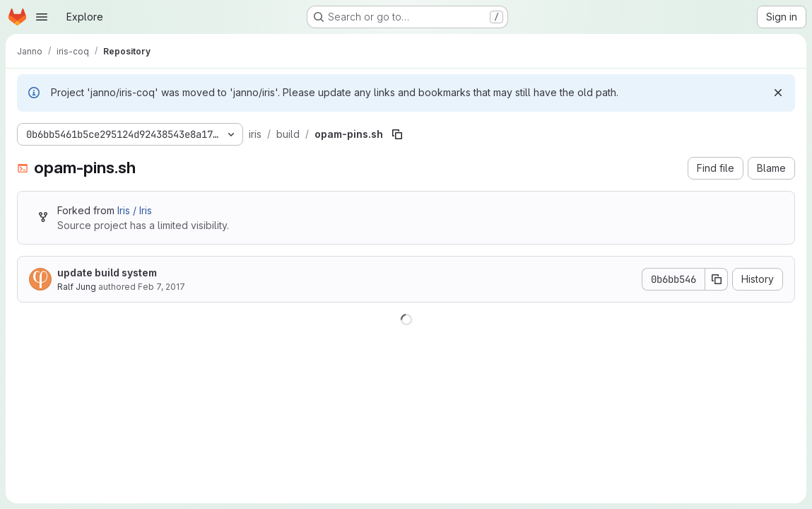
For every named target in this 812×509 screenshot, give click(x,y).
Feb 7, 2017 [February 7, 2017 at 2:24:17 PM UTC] (161, 287)
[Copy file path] (397, 134)
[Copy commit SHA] (717, 279)
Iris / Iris (135, 210)
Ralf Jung (77, 287)
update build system (107, 273)
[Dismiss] (778, 93)
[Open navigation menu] (42, 17)
